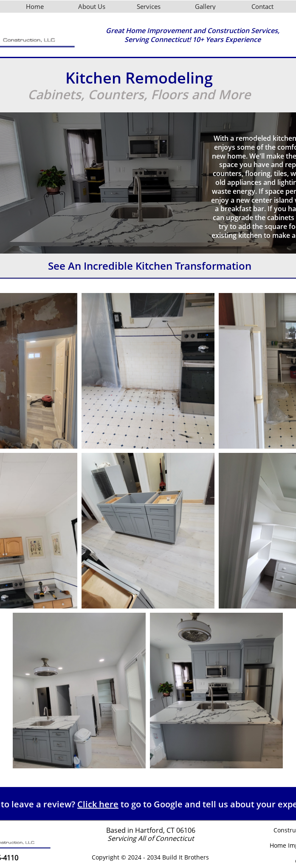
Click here (98, 804)
